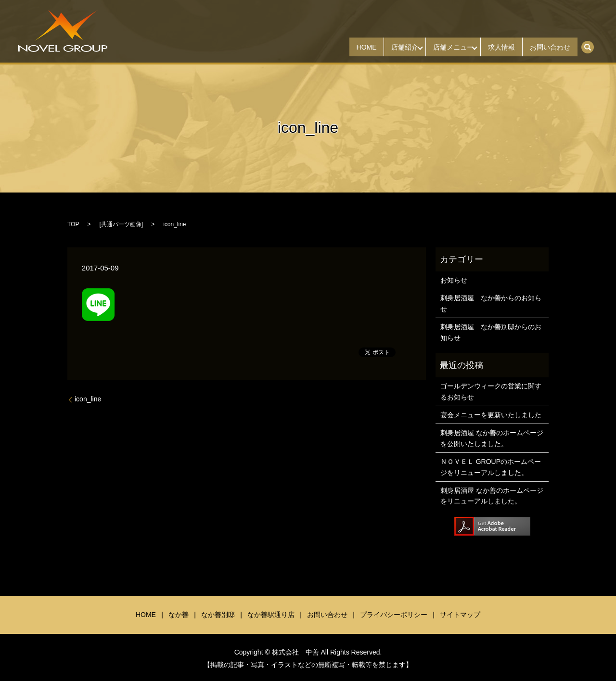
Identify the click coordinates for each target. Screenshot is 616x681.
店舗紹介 (384, 47)
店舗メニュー (438, 47)
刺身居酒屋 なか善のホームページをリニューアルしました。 (492, 496)
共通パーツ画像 (121, 224)
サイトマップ (460, 615)
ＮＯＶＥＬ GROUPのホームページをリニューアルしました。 (491, 467)
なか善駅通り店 (271, 615)
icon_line (88, 399)
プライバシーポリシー (394, 615)
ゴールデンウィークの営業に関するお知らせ (491, 391)
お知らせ (454, 280)
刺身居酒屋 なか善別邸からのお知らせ (491, 332)
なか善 (179, 615)
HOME (340, 47)
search (593, 44)
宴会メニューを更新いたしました (491, 415)
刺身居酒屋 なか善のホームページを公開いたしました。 (492, 438)
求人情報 (493, 47)
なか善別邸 (218, 615)
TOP (73, 224)
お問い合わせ (547, 47)
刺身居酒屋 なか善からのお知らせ (491, 303)
